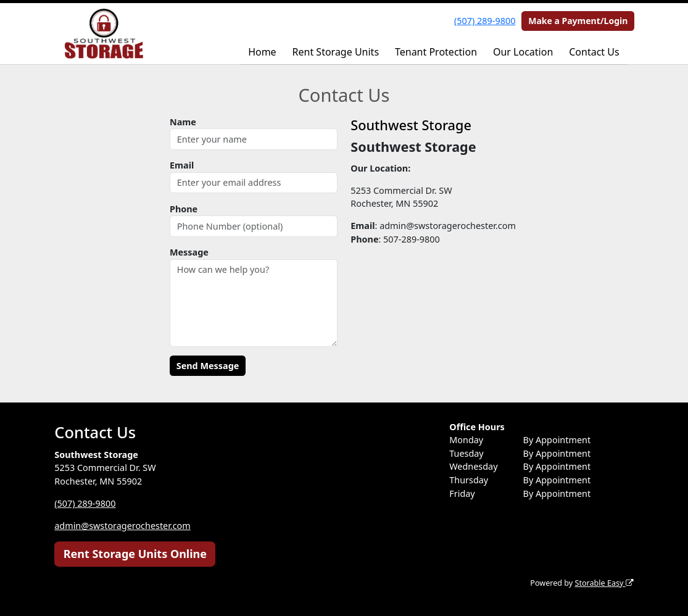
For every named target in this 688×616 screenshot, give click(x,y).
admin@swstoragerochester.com (122, 526)
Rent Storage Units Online (135, 554)
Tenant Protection (436, 52)
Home (262, 52)
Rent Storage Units (336, 52)
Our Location (523, 52)
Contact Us (594, 52)
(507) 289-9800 (485, 21)
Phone (184, 209)
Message (189, 252)
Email (182, 165)
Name (183, 122)
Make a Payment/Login (578, 21)
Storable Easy (604, 583)
